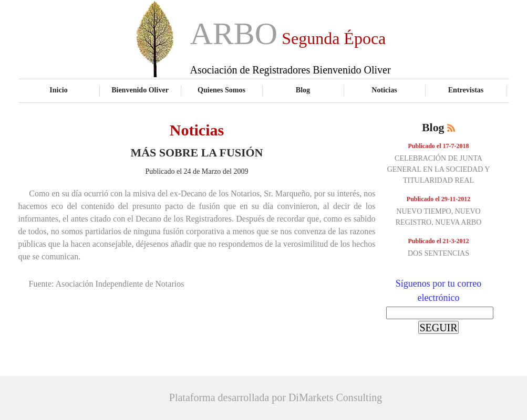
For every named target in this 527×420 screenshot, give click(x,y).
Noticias (384, 90)
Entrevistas (466, 90)
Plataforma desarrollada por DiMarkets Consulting (276, 397)
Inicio (58, 90)
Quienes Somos (221, 90)
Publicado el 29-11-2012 (438, 199)
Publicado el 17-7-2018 (439, 146)
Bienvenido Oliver (140, 90)
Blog (303, 90)
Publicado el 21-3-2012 (439, 241)
